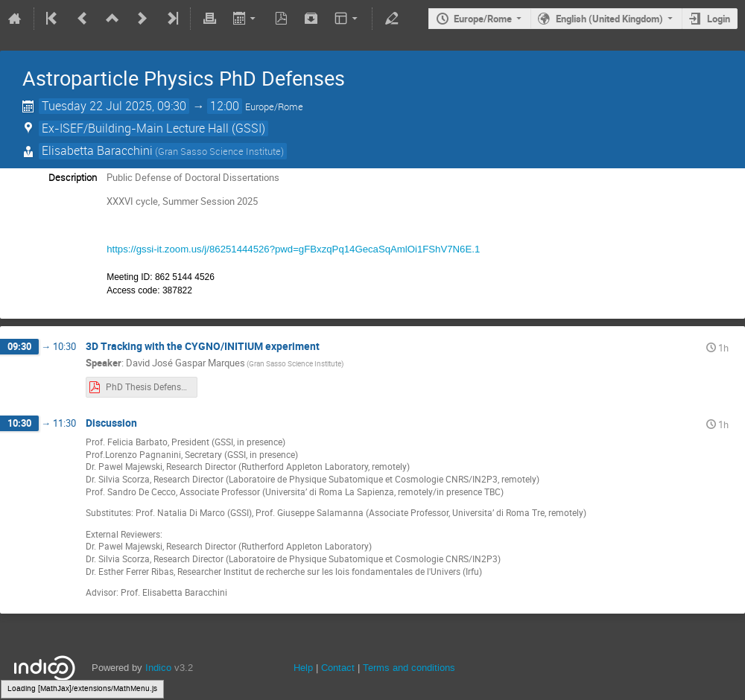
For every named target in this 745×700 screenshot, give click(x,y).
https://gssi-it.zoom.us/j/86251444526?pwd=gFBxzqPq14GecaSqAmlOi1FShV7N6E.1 (293, 249)
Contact (338, 668)
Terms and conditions (409, 668)
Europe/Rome (483, 19)
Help (303, 668)
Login (719, 19)
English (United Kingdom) (609, 19)
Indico (158, 668)
